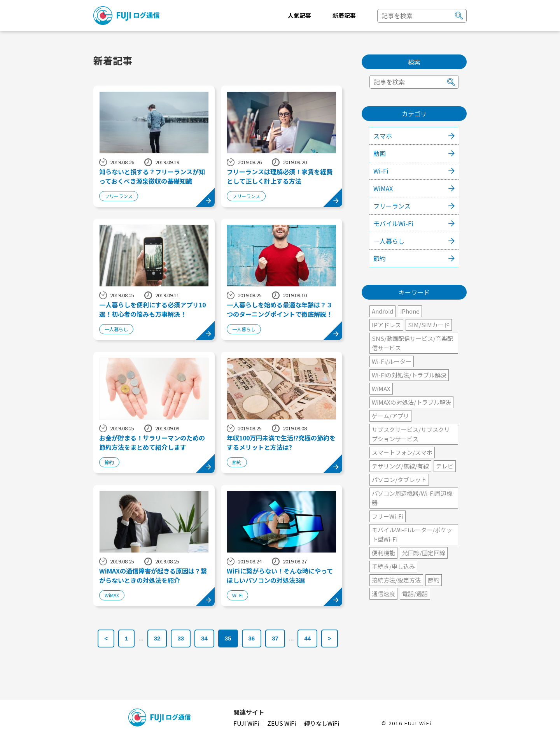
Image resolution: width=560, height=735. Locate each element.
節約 (380, 258)
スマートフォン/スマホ (402, 452)
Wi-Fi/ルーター (392, 361)
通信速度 (383, 594)
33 (181, 638)
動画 (380, 153)
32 (157, 638)
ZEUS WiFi (282, 723)
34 (204, 638)
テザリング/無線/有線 (400, 466)
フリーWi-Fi (388, 516)
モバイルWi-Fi (393, 223)
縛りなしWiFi (322, 723)
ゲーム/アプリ (390, 416)
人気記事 (299, 15)
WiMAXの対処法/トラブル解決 (411, 402)
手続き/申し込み (393, 566)
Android (382, 311)
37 (275, 638)
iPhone (410, 311)
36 (252, 638)
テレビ (445, 466)
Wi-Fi (381, 171)
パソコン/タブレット (399, 480)
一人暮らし (389, 241)
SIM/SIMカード (429, 325)
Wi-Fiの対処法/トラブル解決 (409, 375)
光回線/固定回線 (424, 553)
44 (307, 638)
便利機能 (383, 553)
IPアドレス (386, 325)
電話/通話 (415, 594)
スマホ (383, 136)
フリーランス (392, 206)
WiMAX (383, 188)
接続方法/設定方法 (396, 580)
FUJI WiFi (247, 723)
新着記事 (344, 15)
